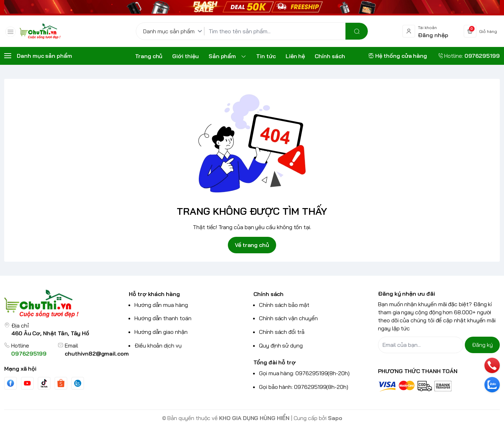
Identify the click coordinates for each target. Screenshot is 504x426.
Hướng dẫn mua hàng (161, 305)
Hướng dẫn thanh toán (163, 318)
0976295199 (29, 353)
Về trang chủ (252, 245)
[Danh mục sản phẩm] (174, 31)
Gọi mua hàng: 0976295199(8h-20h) (304, 373)
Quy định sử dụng (281, 345)
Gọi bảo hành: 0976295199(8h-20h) (304, 387)
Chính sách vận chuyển (288, 318)
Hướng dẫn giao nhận (161, 332)
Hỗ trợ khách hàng (154, 294)
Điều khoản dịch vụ (158, 345)
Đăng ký (482, 345)
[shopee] (61, 383)
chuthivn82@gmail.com (97, 353)
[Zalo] (78, 383)
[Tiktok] (44, 383)
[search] (357, 31)
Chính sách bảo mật (284, 305)
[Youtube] (27, 383)
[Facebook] (10, 383)
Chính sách (268, 294)
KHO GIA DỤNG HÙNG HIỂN (254, 418)
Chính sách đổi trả (282, 332)
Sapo (335, 418)
